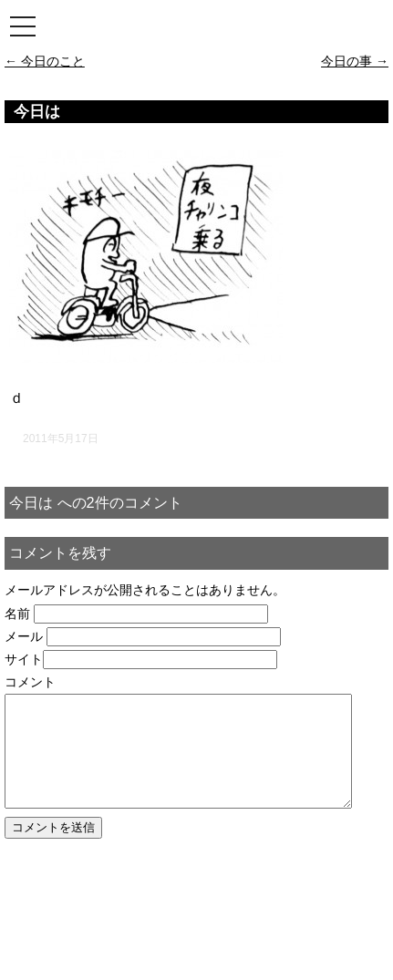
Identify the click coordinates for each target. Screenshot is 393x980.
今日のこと (45, 61)
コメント (30, 682)
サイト (24, 659)
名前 (17, 614)
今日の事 (355, 61)
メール (24, 636)
